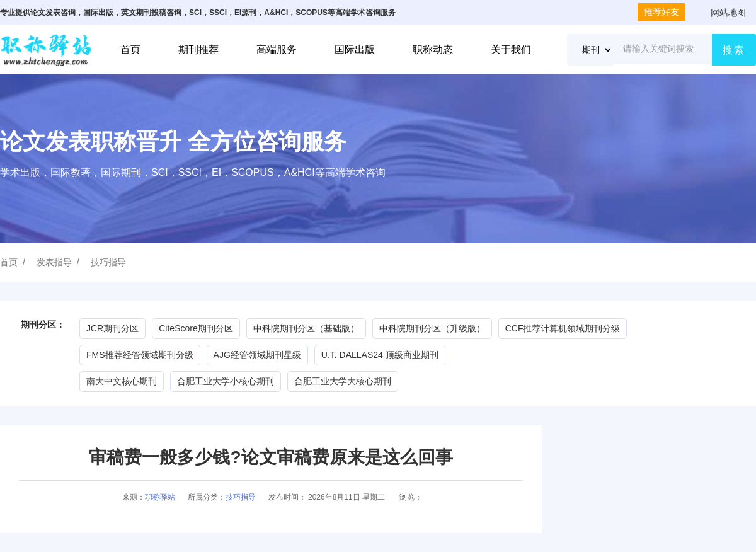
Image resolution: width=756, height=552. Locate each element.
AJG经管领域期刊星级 (257, 355)
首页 (130, 49)
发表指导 (54, 262)
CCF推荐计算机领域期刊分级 (563, 328)
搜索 (734, 50)
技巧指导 (108, 262)
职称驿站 (160, 497)
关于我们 (511, 49)
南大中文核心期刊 (122, 381)
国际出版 (355, 49)
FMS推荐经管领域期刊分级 (140, 355)
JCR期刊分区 (112, 328)
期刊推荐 (198, 49)
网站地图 (728, 13)
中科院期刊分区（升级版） (432, 328)
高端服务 (277, 49)
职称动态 (433, 49)
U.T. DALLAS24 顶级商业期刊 (380, 355)
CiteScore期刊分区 (196, 328)
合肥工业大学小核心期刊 (226, 381)
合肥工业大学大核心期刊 (343, 381)
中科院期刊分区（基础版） (306, 328)
